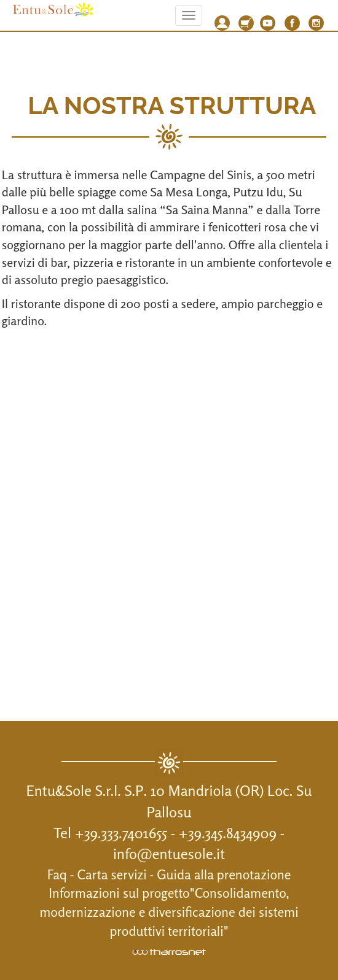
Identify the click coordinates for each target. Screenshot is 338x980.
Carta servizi (112, 874)
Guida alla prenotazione (224, 874)
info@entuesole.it (169, 854)
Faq (57, 874)
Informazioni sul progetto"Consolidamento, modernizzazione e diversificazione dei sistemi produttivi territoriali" (169, 912)
